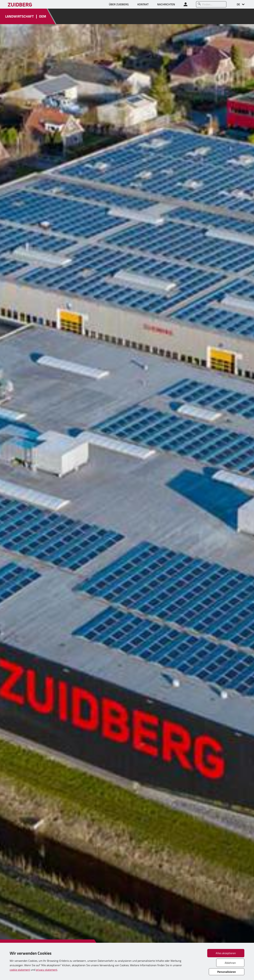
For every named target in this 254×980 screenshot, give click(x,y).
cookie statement (20, 970)
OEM (43, 16)
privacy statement (47, 970)
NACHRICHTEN (166, 4)
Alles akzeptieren (226, 953)
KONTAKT (143, 4)
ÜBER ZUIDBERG (119, 4)
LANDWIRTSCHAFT (19, 16)
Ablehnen (230, 963)
